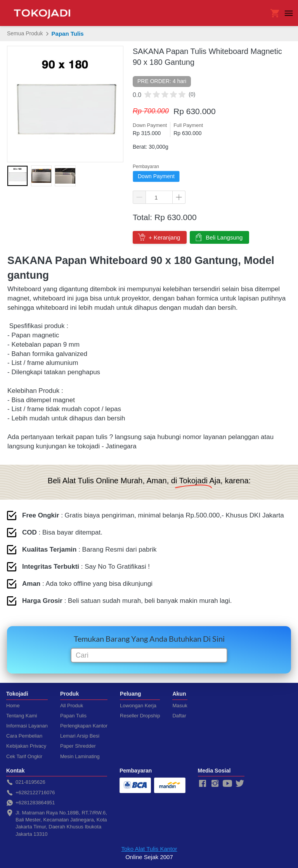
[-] (203, 784)
